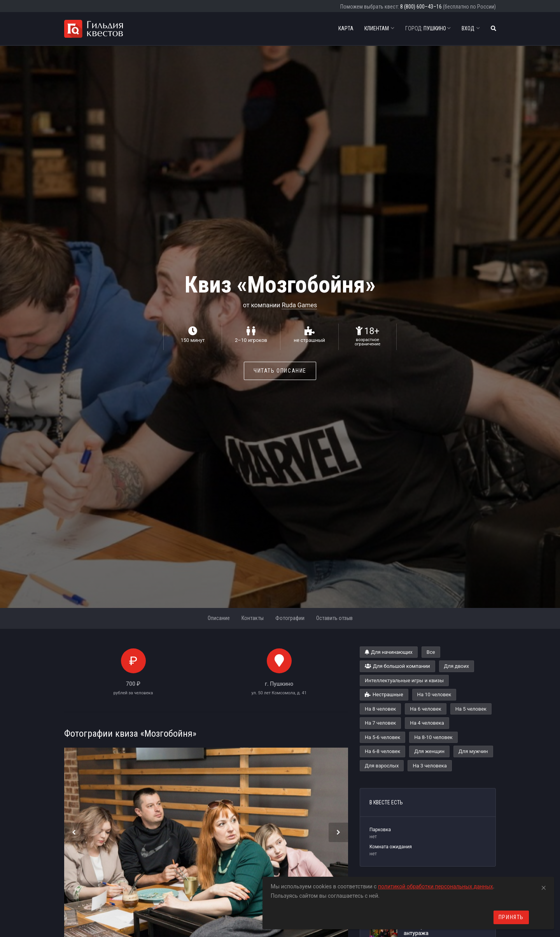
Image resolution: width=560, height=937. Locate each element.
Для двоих (457, 666)
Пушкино (428, 28)
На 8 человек (380, 709)
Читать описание (280, 371)
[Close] (544, 886)
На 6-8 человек (382, 751)
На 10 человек (434, 694)
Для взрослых (382, 766)
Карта (346, 28)
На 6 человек (425, 709)
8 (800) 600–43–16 (421, 7)
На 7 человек (380, 723)
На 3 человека (430, 766)
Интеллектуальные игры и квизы (404, 680)
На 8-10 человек (433, 737)
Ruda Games (299, 305)
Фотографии (290, 618)
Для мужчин (473, 751)
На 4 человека (427, 723)
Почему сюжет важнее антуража (433, 930)
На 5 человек (471, 709)
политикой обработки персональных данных (436, 886)
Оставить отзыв (334, 618)
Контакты (253, 618)
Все (431, 652)
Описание (219, 618)
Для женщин (429, 751)
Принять (511, 917)
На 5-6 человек (382, 737)
